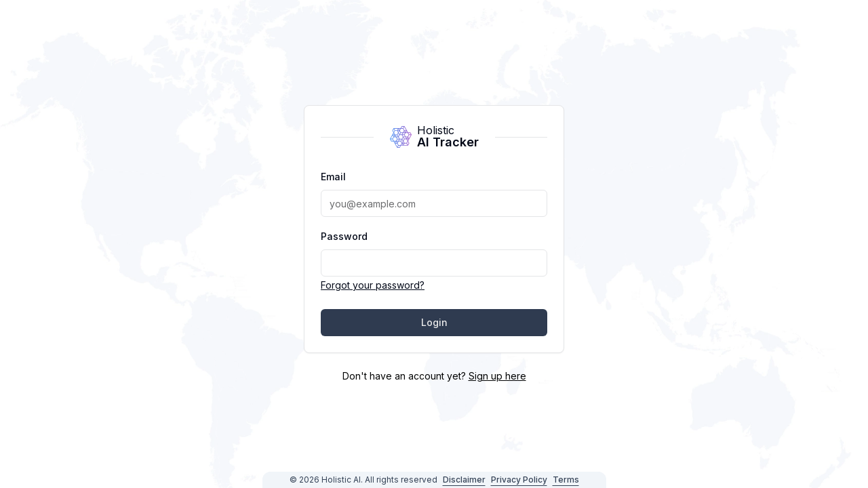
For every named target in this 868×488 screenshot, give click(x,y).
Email (333, 177)
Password (344, 236)
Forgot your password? (373, 285)
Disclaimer (464, 480)
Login (434, 322)
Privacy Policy (519, 480)
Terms (566, 480)
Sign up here (497, 376)
